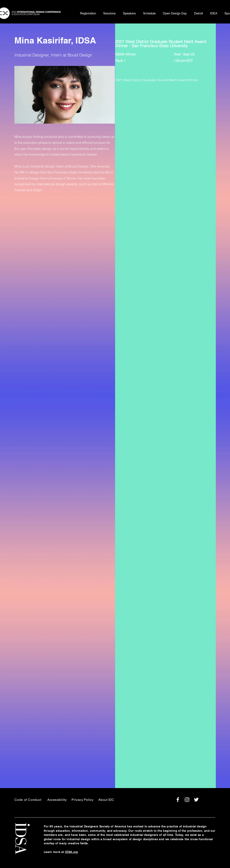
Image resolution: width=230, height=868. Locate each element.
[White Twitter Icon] (196, 800)
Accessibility (57, 800)
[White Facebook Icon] (178, 800)
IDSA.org (71, 852)
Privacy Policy (82, 800)
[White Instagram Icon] (187, 800)
